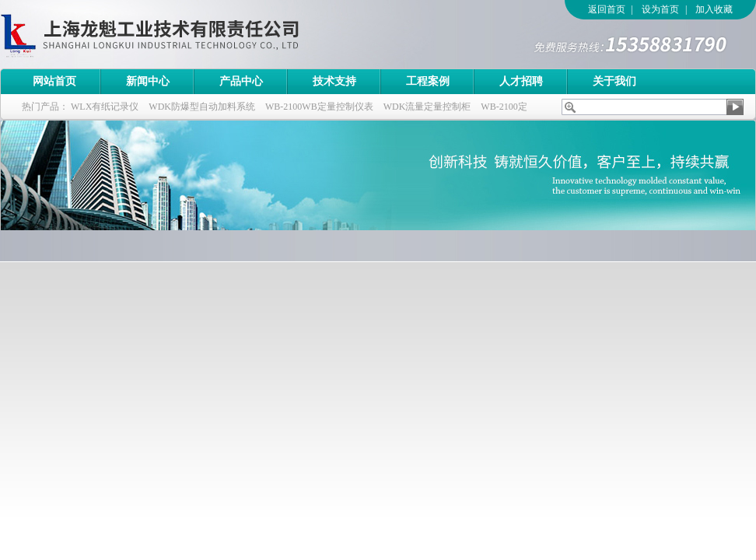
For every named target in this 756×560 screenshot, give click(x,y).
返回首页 (607, 9)
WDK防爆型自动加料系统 (202, 107)
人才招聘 (521, 81)
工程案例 (428, 81)
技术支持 (334, 81)
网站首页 (54, 81)
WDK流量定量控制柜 (427, 107)
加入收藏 (714, 9)
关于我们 (614, 81)
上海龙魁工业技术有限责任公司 (214, 34)
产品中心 (241, 81)
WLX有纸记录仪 (105, 107)
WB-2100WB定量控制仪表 (319, 107)
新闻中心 (148, 81)
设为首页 (660, 9)
